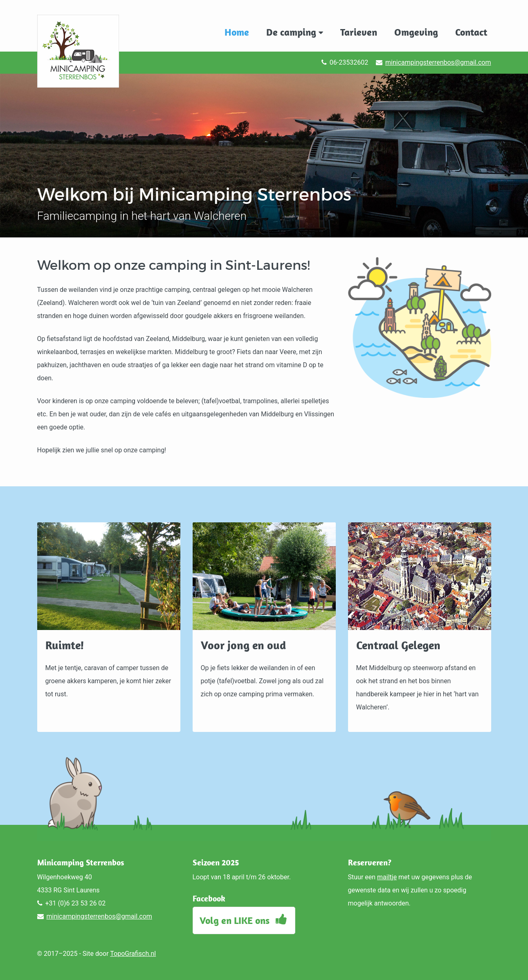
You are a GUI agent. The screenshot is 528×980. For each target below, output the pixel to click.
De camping (295, 32)
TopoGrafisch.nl (133, 954)
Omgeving (416, 32)
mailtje (387, 877)
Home (237, 32)
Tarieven (359, 32)
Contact (471, 32)
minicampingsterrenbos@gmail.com (438, 62)
